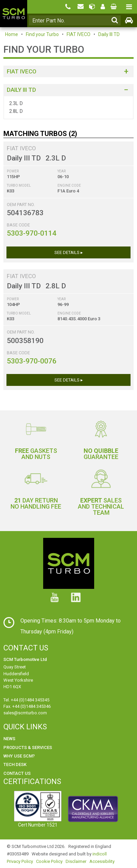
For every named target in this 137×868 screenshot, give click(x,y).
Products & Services (28, 747)
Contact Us (17, 773)
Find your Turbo (42, 34)
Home (12, 34)
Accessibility (102, 861)
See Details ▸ (69, 252)
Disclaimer (76, 861)
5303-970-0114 (32, 233)
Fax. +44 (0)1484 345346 (27, 706)
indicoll (100, 854)
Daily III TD (109, 34)
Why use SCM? (19, 756)
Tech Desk (15, 764)
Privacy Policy (20, 861)
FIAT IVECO (79, 34)
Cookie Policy (49, 861)
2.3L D (16, 103)
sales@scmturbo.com (25, 713)
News (9, 739)
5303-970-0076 (32, 361)
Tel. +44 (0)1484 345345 (26, 700)
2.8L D (16, 111)
